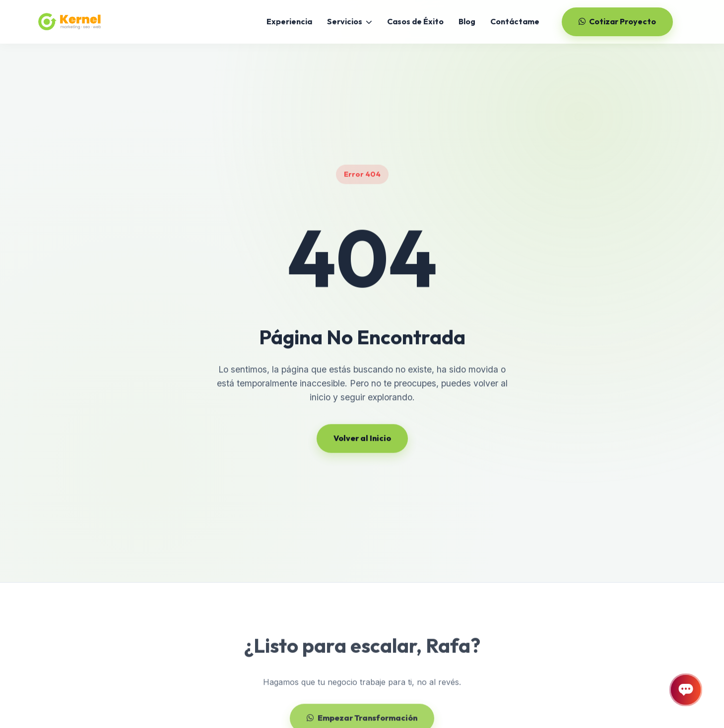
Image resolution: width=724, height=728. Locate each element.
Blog (467, 21)
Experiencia (289, 21)
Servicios (350, 21)
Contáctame (515, 21)
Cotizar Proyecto (617, 21)
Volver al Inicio (362, 440)
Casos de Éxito (415, 21)
